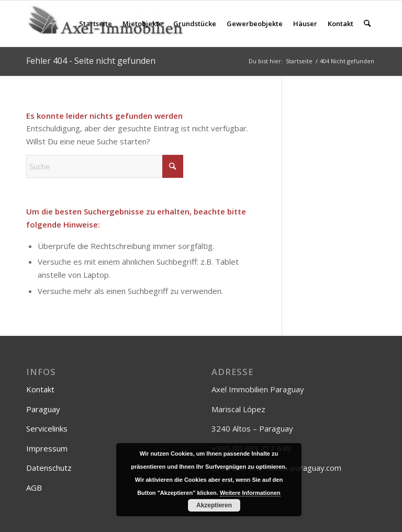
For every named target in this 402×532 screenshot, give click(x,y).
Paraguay (43, 409)
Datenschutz (49, 468)
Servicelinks (47, 428)
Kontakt (40, 389)
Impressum (47, 448)
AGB (34, 488)
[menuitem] (96, 24)
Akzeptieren (214, 505)
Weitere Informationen (250, 493)
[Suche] (367, 24)
